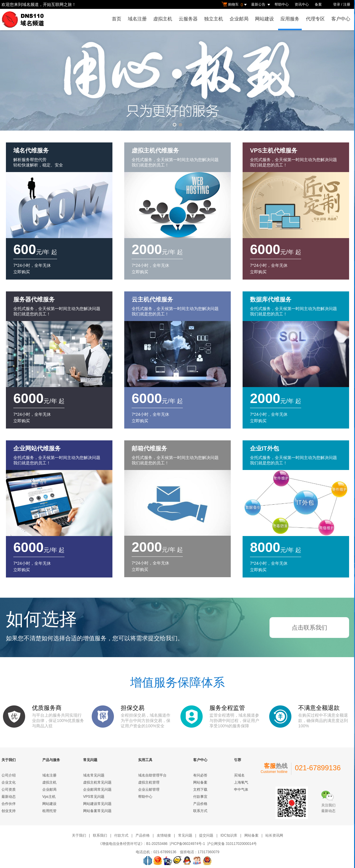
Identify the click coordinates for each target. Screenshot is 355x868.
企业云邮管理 (149, 790)
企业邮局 (239, 19)
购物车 (235, 5)
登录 (337, 4)
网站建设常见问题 (97, 804)
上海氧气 (241, 782)
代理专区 (315, 19)
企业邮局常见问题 (97, 790)
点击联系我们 (309, 628)
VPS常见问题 (94, 797)
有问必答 (200, 775)
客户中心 (341, 19)
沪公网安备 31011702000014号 (232, 844)
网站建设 (264, 19)
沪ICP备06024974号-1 (187, 844)
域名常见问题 (94, 775)
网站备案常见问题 (97, 811)
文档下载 (200, 790)
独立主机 (214, 19)
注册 (347, 4)
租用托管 (49, 811)
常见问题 (185, 835)
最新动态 (9, 797)
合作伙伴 (9, 804)
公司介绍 (9, 775)
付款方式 (121, 835)
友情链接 (164, 835)
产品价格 (200, 804)
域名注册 (137, 19)
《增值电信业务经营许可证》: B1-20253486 (133, 844)
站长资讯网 (274, 835)
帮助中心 (282, 4)
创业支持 (9, 811)
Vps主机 (49, 797)
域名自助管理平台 (152, 775)
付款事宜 (200, 797)
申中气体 (241, 790)
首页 (117, 19)
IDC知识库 (229, 835)
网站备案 (200, 782)
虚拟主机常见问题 (97, 782)
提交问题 (206, 835)
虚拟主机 (163, 19)
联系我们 (100, 835)
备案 (318, 4)
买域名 (239, 775)
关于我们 (79, 835)
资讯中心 (302, 4)
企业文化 (9, 782)
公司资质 (9, 790)
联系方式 (200, 811)
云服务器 (188, 19)
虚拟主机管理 (149, 782)
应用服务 (290, 19)
